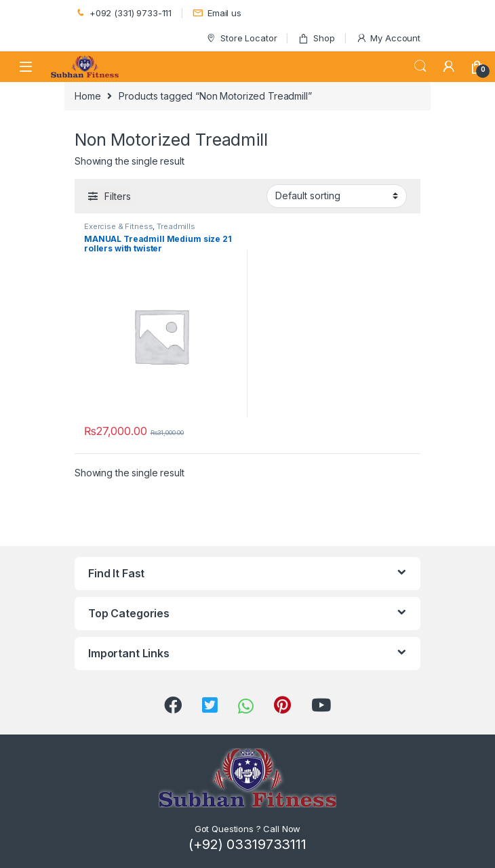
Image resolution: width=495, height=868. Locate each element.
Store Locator (241, 38)
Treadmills (176, 226)
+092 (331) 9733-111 (123, 13)
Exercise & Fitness (118, 226)
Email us (217, 13)
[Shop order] (337, 196)
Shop (316, 38)
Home (87, 96)
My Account (388, 38)
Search (420, 66)
